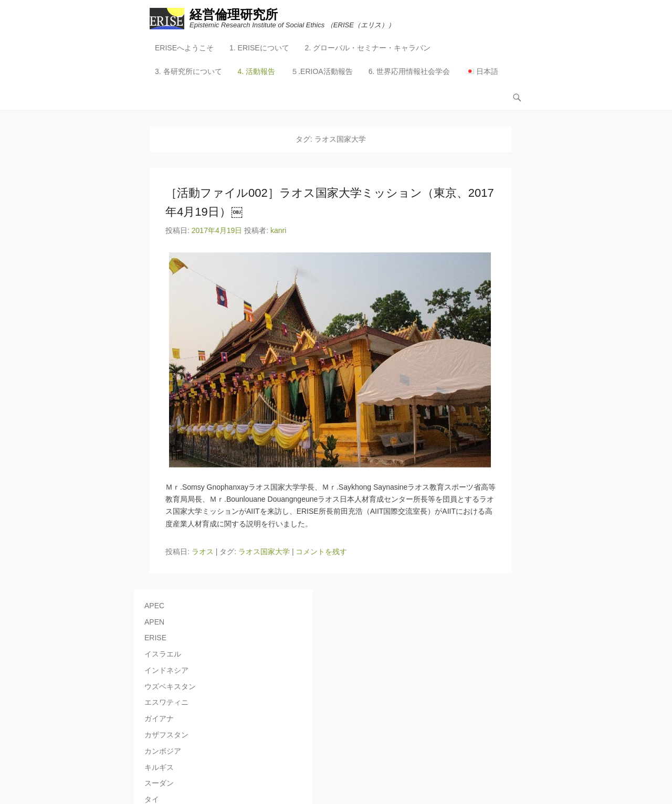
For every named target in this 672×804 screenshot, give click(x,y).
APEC (154, 606)
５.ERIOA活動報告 (322, 71)
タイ (152, 799)
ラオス (203, 552)
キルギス (159, 767)
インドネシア (166, 670)
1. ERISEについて (259, 48)
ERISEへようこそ (184, 48)
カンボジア (163, 751)
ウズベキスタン (170, 686)
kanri (278, 230)
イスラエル (163, 654)
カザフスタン (166, 735)
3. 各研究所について (188, 71)
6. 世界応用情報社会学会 (409, 71)
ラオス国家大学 (264, 552)
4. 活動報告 (257, 71)
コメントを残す (321, 552)
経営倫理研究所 (234, 14)
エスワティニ (166, 702)
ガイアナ (159, 718)
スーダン (159, 783)
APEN (154, 622)
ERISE (155, 638)
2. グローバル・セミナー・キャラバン (368, 48)
